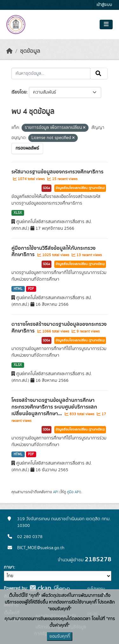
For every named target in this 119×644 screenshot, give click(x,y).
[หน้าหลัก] (10, 51)
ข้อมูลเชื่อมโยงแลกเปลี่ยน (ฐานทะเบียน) (80, 188)
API (56, 492)
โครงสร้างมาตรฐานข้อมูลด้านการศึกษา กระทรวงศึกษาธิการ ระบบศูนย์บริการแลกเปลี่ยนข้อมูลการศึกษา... (54, 407)
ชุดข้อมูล (30, 51)
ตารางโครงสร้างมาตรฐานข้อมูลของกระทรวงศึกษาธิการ (59, 328)
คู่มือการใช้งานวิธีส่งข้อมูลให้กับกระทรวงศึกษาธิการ (53, 252)
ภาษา (9, 567)
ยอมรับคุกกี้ (60, 636)
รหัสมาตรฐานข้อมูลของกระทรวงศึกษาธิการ (57, 172)
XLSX (18, 213)
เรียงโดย (19, 92)
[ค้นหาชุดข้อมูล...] (51, 73)
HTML (18, 289)
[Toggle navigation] (106, 24)
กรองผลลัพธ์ (27, 148)
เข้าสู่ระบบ (104, 5)
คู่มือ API (73, 492)
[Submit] (99, 73)
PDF (31, 289)
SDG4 (46, 188)
